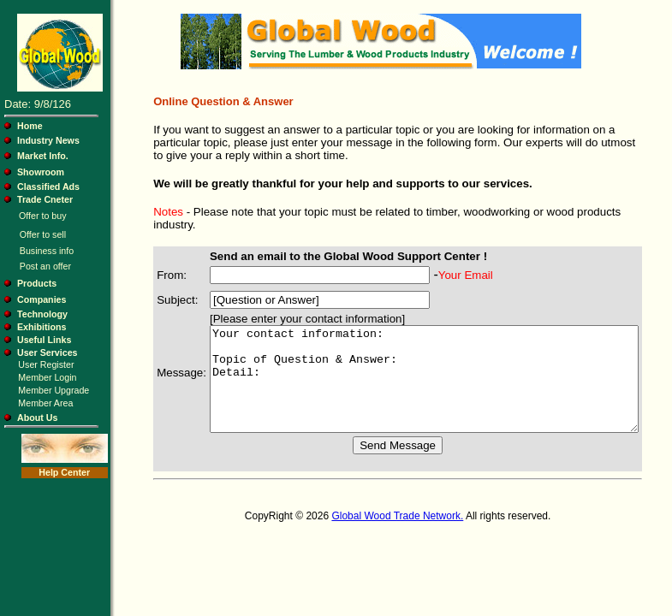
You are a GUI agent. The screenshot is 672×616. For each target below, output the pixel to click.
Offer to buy (42, 216)
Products (37, 283)
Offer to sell (43, 234)
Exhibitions (42, 327)
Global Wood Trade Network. (396, 524)
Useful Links (44, 340)
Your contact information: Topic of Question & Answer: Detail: (422, 376)
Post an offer (45, 266)
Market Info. (43, 156)
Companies (42, 299)
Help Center (63, 472)
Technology (42, 314)
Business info (47, 251)
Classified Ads (48, 187)
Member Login (47, 377)
